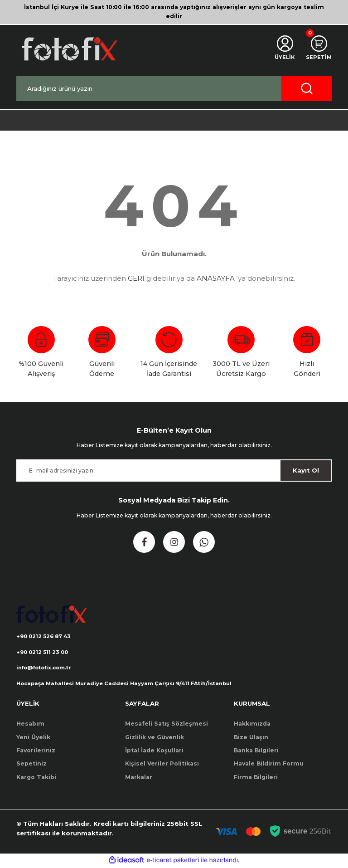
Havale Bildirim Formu (269, 765)
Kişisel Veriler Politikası (162, 765)
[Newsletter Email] (174, 471)
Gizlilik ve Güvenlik (155, 739)
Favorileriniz (36, 752)
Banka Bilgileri (256, 752)
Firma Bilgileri (256, 778)
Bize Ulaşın (251, 739)
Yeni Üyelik (33, 739)
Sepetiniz (31, 765)
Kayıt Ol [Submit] (306, 470)
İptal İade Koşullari (154, 752)
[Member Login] (283, 49)
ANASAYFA (216, 278)
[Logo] (69, 49)
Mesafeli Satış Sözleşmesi (167, 725)
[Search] (174, 88)
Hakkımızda (252, 725)
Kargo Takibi (36, 778)
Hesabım (30, 725)
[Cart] (318, 49)
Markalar (139, 778)
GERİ (136, 278)
